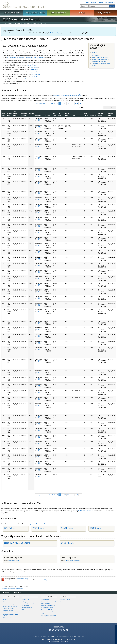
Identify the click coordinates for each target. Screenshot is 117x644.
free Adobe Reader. (23, 579)
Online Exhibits (7, 618)
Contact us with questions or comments (12, 588)
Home (4, 23)
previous (42, 104)
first (37, 104)
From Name (67, 114)
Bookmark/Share (102, 3)
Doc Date (38, 115)
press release (32, 65)
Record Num (9, 114)
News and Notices (65, 600)
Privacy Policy (51, 637)
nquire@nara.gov (14, 561)
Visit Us (82, 13)
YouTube (61, 630)
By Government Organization (11, 604)
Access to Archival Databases (8, 611)
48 (52, 104)
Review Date (110, 114)
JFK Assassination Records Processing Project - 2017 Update (26, 57)
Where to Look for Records (48, 610)
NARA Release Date (16, 114)
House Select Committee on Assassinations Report (101, 60)
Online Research (9, 597)
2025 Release (10, 528)
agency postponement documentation (41, 524)
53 (65, 104)
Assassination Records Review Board (101, 64)
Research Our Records (12, 13)
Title (74, 115)
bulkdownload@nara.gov (86, 511)
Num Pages (86, 114)
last (80, 104)
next (76, 104)
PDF (37, 120)
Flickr (67, 630)
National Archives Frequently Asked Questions (49, 603)
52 (63, 104)
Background (96, 55)
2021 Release (96, 528)
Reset (113, 108)
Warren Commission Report (101, 57)
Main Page (95, 53)
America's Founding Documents (105, 13)
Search (112, 6)
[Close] (115, 627)
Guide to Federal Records (48, 605)
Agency (31, 114)
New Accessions (64, 602)
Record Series (100, 114)
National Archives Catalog (10, 606)
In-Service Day (55, 33)
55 (70, 104)
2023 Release (39, 528)
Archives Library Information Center (11, 615)
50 (57, 104)
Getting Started (45, 600)
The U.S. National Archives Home (24, 5)
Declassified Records (47, 608)
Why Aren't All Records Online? (47, 613)
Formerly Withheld (24, 114)
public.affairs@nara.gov (73, 561)
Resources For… (28, 597)
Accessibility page (45, 580)
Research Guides (47, 597)
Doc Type (47, 115)
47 (49, 104)
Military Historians (27, 602)
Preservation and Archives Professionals (29, 605)
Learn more (101, 641)
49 (55, 104)
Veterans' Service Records (35, 13)
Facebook (50, 630)
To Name (60, 114)
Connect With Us (59, 627)
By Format (6, 602)
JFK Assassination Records (28, 23)
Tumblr (58, 630)
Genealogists (26, 600)
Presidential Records (9, 608)
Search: (81, 108)
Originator (93, 115)
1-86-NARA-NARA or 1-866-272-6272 (59, 641)
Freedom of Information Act (64, 637)
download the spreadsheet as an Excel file (66, 95)
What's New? (65, 597)
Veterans (24, 610)
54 (68, 104)
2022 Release (67, 528)
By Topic (5, 600)
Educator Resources (58, 13)
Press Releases (68, 543)
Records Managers (27, 608)
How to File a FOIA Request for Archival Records (48, 616)
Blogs (64, 630)
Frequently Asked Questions (17, 543)
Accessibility (43, 637)
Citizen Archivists (90, 3)
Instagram (56, 630)
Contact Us (112, 3)
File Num (54, 114)
